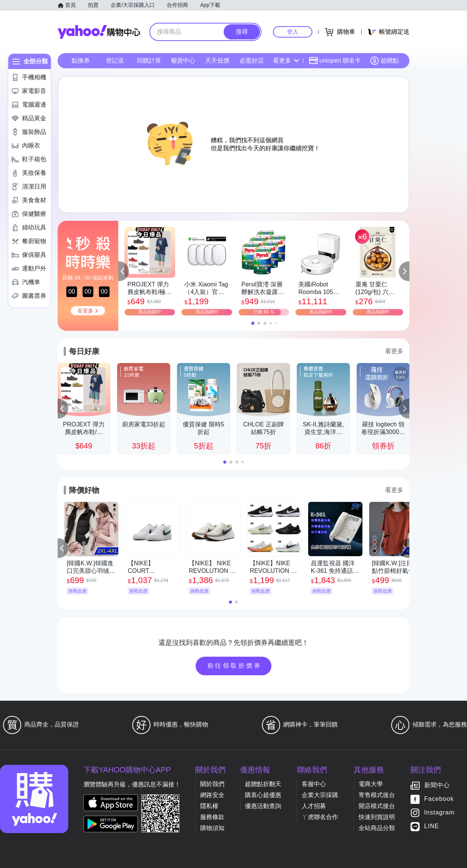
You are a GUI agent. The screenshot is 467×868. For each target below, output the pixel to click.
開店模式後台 (377, 806)
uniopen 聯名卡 (335, 61)
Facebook (439, 799)
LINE (432, 826)
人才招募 (314, 806)
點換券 (81, 61)
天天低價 (217, 61)
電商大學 (371, 784)
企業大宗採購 (320, 795)
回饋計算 (149, 61)
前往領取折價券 (235, 666)
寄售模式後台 (377, 795)
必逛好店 (252, 61)
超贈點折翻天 (263, 784)
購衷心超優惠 (263, 795)
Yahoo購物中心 (99, 32)
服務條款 (212, 817)
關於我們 (212, 784)
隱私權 (209, 806)
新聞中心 (437, 785)
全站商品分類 (377, 828)
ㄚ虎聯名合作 (320, 817)
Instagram (439, 813)
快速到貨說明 (377, 817)
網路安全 (212, 795)
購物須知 (212, 828)
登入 (293, 32)
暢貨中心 (183, 61)
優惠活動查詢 (263, 806)
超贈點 (384, 61)
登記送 (115, 61)
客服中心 (314, 784)
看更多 (286, 61)
